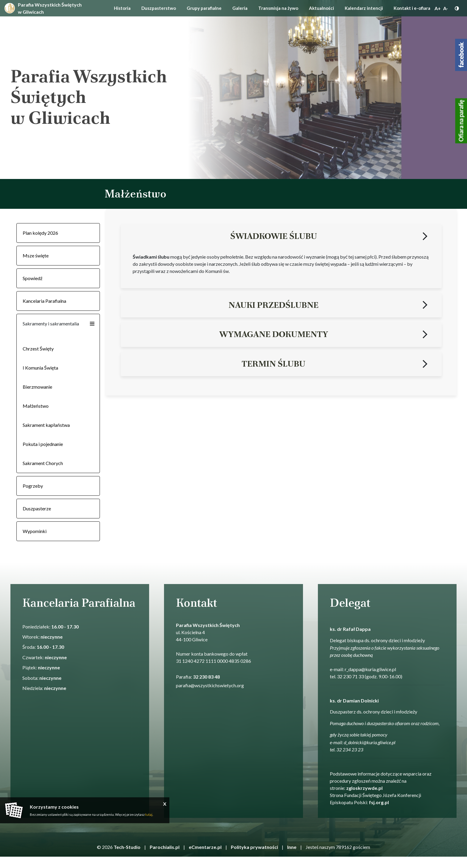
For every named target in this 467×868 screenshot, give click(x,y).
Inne (292, 847)
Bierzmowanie (37, 387)
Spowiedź (33, 278)
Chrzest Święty (38, 349)
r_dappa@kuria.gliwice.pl (370, 669)
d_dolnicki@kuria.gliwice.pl (370, 742)
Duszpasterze (37, 508)
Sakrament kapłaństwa (46, 425)
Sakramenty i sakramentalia (51, 323)
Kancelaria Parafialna (44, 301)
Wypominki (35, 531)
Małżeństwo (36, 406)
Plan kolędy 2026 (40, 233)
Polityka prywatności (254, 847)
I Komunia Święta (40, 368)
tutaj (149, 814)
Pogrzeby (33, 486)
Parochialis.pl (165, 847)
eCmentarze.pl (205, 847)
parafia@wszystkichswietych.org (210, 685)
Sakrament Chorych (43, 463)
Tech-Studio (127, 847)
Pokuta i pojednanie (43, 444)
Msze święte (36, 255)
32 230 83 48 (206, 677)
